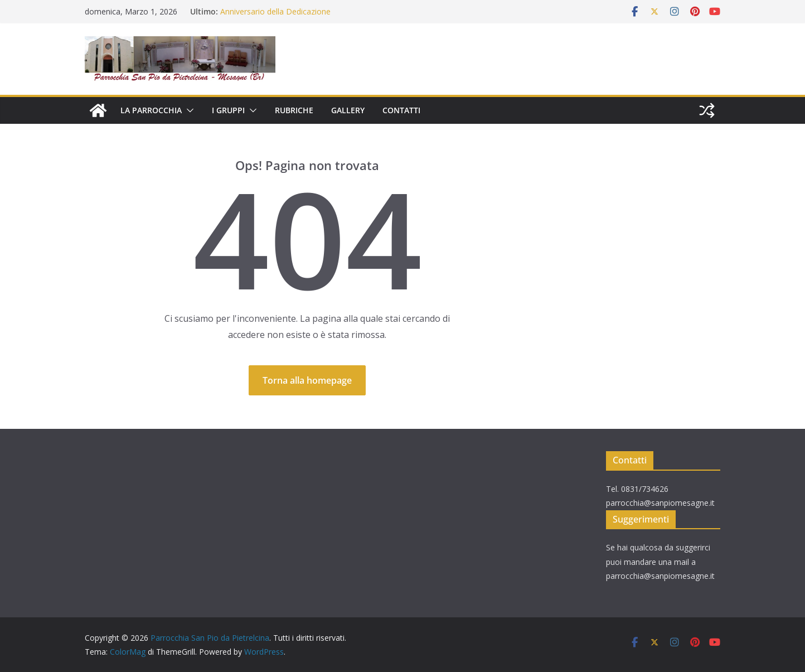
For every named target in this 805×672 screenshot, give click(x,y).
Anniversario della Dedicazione (275, 11)
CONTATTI (401, 110)
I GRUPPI (228, 110)
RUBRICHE (294, 110)
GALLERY (348, 110)
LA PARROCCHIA (151, 110)
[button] (188, 110)
